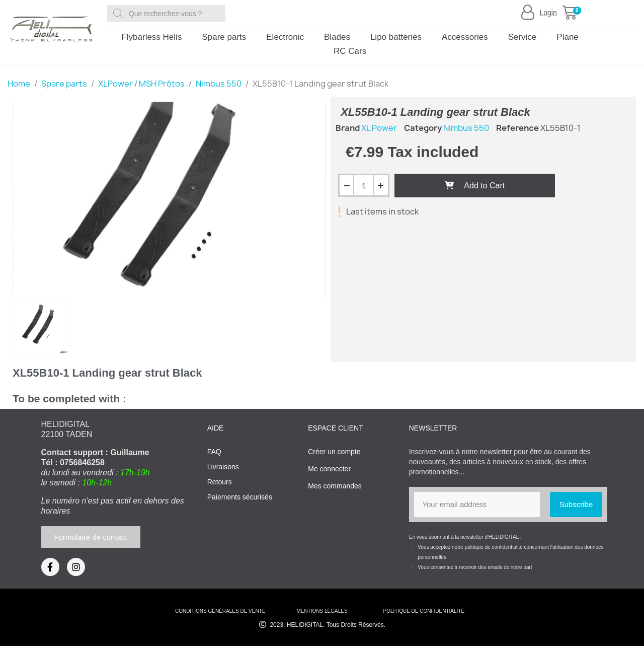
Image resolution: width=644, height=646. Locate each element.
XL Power (379, 128)
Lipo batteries (396, 37)
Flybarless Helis (151, 37)
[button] (570, 13)
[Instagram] (76, 567)
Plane (567, 37)
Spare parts (224, 37)
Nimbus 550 (466, 128)
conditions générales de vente (220, 611)
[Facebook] (50, 567)
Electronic (285, 37)
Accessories (465, 37)
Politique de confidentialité (424, 611)
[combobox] (168, 14)
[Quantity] (364, 185)
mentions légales (322, 611)
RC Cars (350, 51)
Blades (337, 37)
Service (522, 37)
